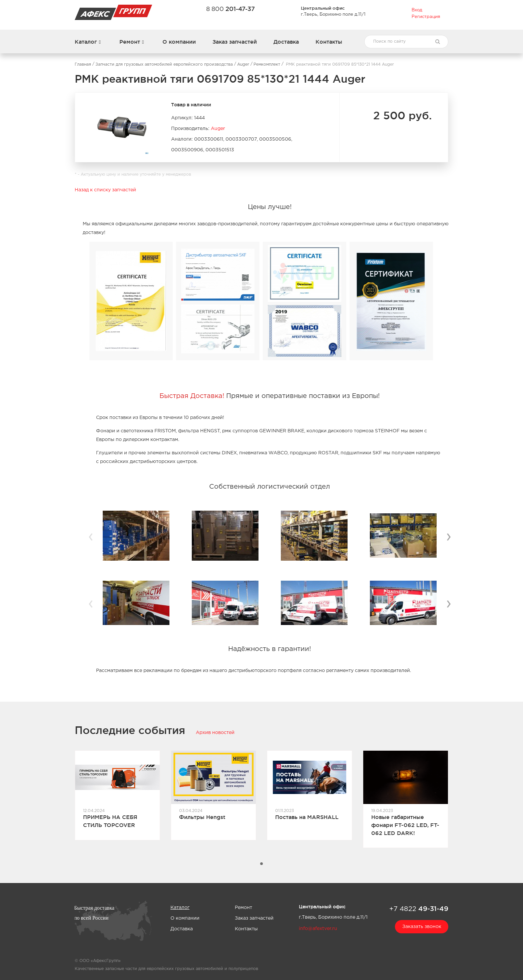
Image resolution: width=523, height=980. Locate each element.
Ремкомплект (267, 64)
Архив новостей (215, 733)
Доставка (286, 42)
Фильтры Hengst (202, 817)
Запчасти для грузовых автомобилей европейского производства (164, 64)
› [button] (449, 536)
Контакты (329, 42)
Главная (83, 64)
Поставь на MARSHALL (307, 817)
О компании (179, 42)
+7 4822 (419, 909)
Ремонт (130, 42)
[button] (261, 864)
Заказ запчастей (235, 42)
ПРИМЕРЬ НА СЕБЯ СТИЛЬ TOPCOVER (110, 821)
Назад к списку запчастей (105, 190)
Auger (243, 64)
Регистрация (426, 17)
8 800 (230, 9)
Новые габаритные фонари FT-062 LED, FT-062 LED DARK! (405, 825)
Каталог (86, 42)
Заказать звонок (422, 927)
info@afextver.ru (318, 929)
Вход (417, 10)
